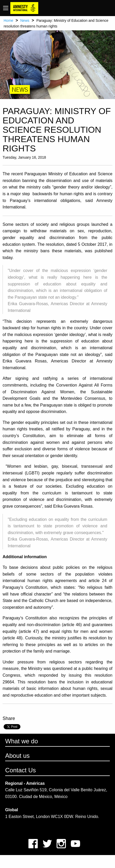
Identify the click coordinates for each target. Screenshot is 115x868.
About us (17, 756)
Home (8, 20)
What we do (22, 741)
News (25, 20)
